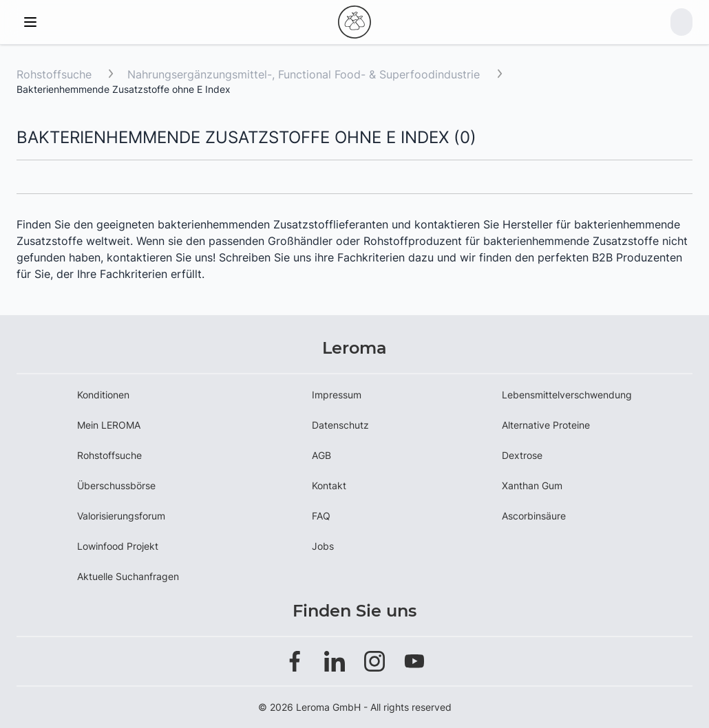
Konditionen (103, 395)
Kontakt (329, 485)
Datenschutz (340, 425)
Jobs (323, 546)
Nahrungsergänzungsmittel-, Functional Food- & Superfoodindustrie (305, 74)
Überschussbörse (116, 485)
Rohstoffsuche (54, 74)
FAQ (321, 516)
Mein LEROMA (109, 425)
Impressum (337, 395)
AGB (321, 455)
